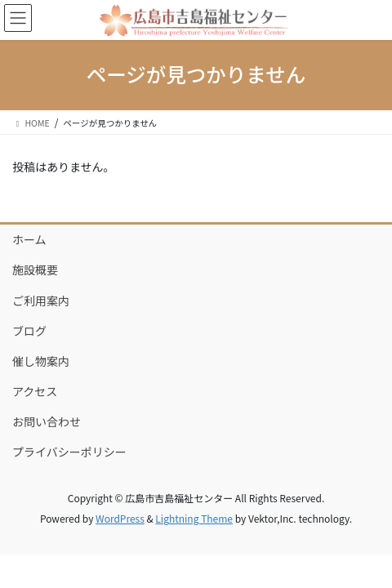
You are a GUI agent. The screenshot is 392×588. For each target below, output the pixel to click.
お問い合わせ (47, 421)
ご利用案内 (41, 301)
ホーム (29, 239)
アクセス (35, 391)
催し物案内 (41, 361)
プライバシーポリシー (69, 452)
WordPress (120, 518)
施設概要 (35, 269)
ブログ (29, 331)
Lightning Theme (194, 518)
